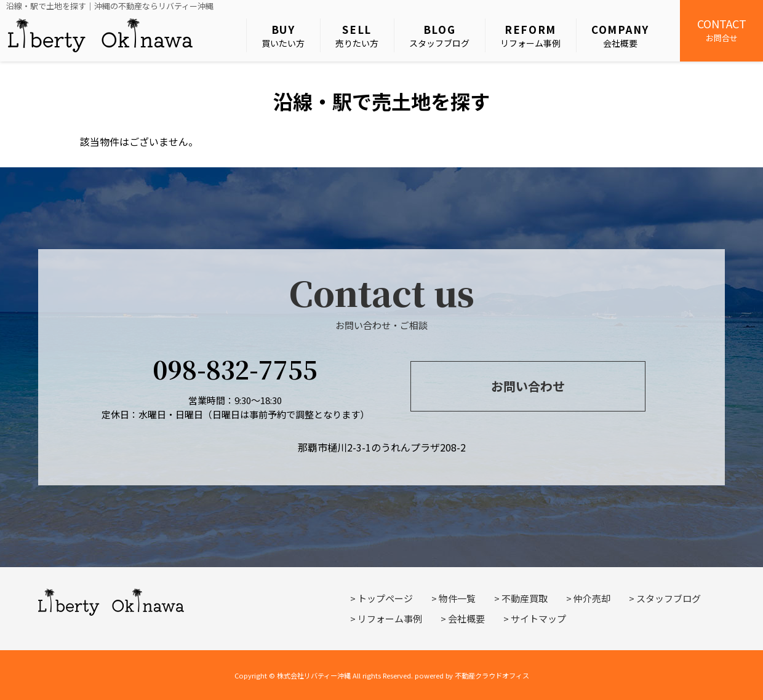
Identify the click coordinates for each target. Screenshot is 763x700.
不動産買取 (525, 598)
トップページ (385, 598)
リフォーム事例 (530, 36)
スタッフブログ (439, 36)
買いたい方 (283, 36)
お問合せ (721, 30)
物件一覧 (457, 598)
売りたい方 (357, 36)
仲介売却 (592, 598)
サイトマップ (538, 618)
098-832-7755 (235, 369)
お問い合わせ (528, 386)
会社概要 (620, 36)
